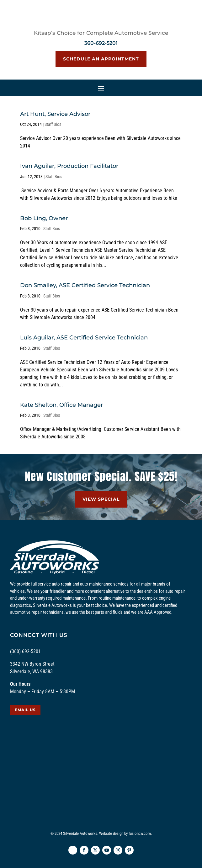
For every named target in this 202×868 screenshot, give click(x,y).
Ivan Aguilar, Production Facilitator (69, 166)
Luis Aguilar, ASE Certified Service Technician (84, 338)
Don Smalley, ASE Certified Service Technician (85, 285)
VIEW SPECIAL (101, 499)
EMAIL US (25, 710)
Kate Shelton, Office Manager (61, 405)
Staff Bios (53, 124)
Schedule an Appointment (101, 59)
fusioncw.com (140, 833)
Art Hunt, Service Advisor (55, 114)
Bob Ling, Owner (44, 218)
